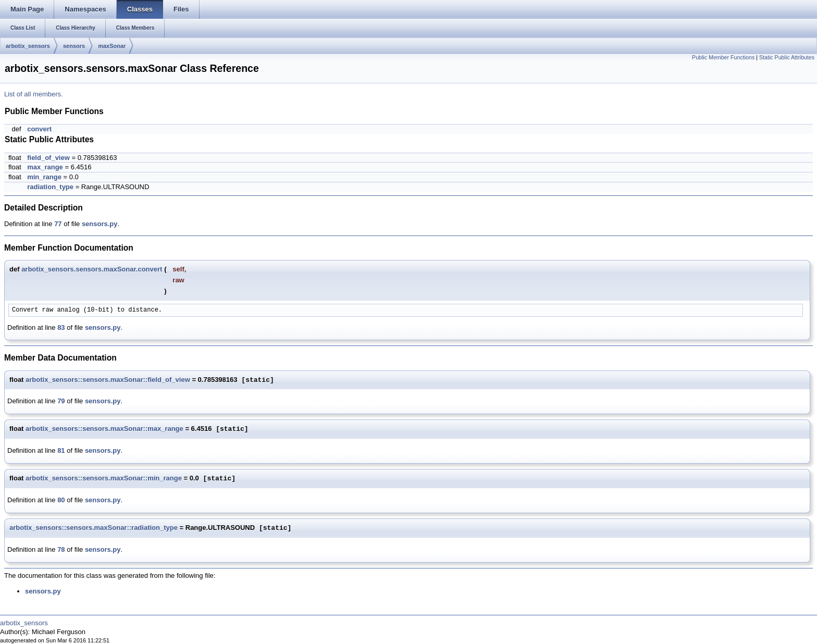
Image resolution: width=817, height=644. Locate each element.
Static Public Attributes (787, 57)
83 (61, 327)
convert (39, 129)
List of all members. (34, 94)
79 (61, 401)
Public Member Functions (723, 57)
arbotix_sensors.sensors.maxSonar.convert (92, 269)
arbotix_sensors (28, 46)
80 (61, 500)
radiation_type (50, 187)
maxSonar (112, 46)
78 (61, 549)
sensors (74, 46)
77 (58, 224)
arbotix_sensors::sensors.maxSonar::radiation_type (94, 528)
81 (61, 450)
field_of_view (48, 158)
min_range (44, 177)
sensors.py (100, 224)
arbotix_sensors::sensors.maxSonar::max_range (104, 429)
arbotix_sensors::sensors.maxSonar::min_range (104, 479)
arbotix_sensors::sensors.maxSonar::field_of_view (108, 380)
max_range (45, 167)
